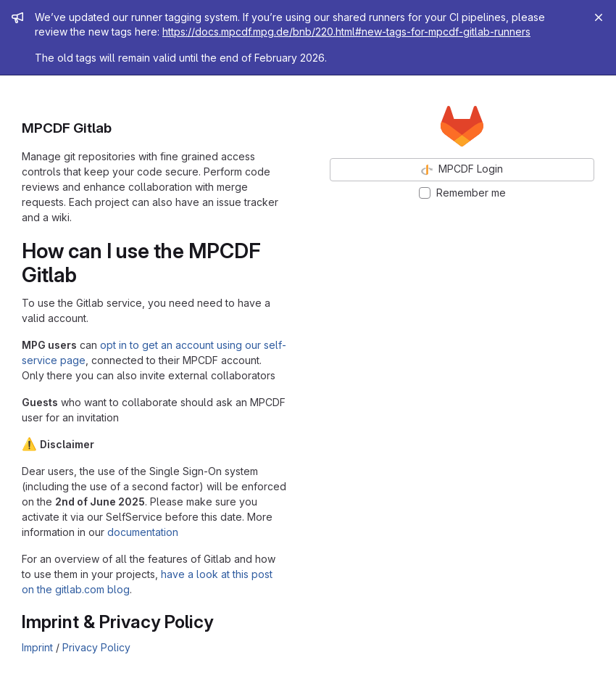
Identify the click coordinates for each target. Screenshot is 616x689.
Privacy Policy (96, 647)
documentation (143, 532)
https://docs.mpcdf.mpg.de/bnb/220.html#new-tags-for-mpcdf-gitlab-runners (346, 32)
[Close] (599, 17)
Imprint (37, 647)
